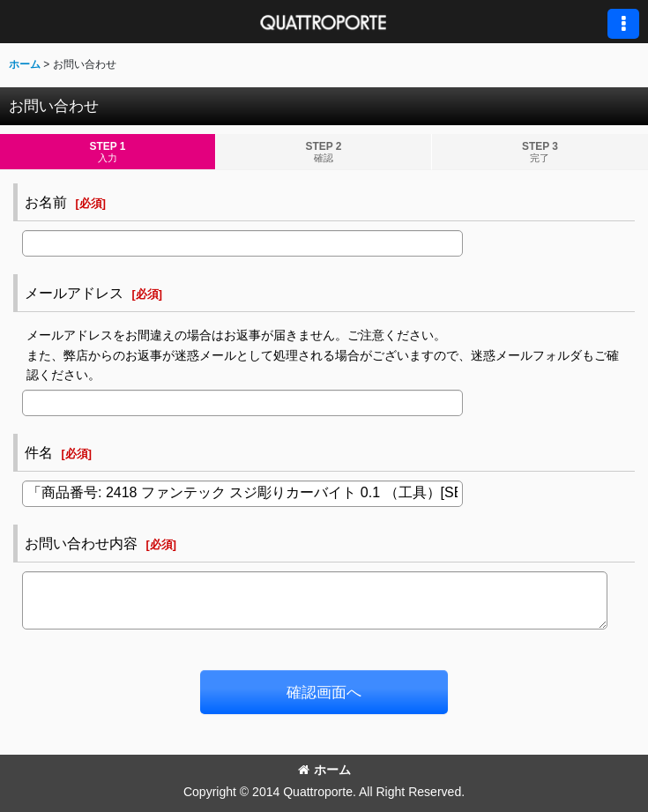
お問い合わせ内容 (81, 543)
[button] (623, 24)
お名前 (46, 202)
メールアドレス (74, 293)
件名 (39, 452)
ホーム (324, 770)
